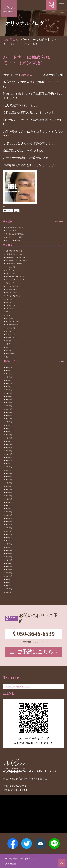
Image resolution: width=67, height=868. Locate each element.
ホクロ (8, 315)
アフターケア (10, 283)
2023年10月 (9, 432)
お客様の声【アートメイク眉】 (16, 257)
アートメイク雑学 (11, 289)
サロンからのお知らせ (13, 296)
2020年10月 (9, 547)
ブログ (8, 312)
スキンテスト (10, 302)
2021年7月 (9, 518)
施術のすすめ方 (11, 334)
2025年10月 (9, 377)
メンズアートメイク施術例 (15, 237)
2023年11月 (9, 428)
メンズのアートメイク (13, 322)
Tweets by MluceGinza (17, 686)
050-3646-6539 (36, 634)
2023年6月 (9, 444)
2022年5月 (9, 486)
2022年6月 (9, 483)
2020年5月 (9, 563)
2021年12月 (9, 502)
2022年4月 (9, 489)
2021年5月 (9, 525)
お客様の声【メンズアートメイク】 (17, 261)
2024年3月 (9, 416)
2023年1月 (9, 461)
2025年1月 (9, 383)
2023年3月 (9, 454)
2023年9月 (9, 435)
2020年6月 (9, 560)
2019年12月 (9, 579)
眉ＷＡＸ (27, 75)
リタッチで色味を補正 (13, 240)
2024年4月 (9, 412)
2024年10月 (9, 393)
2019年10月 (9, 586)
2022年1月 (9, 499)
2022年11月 (9, 467)
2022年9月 (9, 473)
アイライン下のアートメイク (15, 280)
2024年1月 (9, 422)
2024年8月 (9, 400)
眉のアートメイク (11, 347)
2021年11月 (9, 505)
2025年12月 (9, 371)
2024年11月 (9, 390)
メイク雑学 (9, 318)
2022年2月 (9, 496)
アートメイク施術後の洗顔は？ (16, 234)
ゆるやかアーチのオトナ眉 (15, 228)
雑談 (7, 357)
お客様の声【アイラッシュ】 (15, 254)
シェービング (10, 299)
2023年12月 (9, 425)
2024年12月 (9, 387)
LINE (55, 843)
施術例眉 (8, 341)
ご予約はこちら (35, 652)
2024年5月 (9, 409)
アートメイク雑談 (11, 293)
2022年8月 (9, 477)
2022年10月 (9, 470)
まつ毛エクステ (11, 267)
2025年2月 (9, 380)
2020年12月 (9, 541)
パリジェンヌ (10, 309)
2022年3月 (9, 493)
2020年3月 (9, 570)
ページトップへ (62, 863)
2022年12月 (9, 464)
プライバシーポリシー (14, 859)
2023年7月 (9, 441)
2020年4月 (9, 567)
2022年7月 (9, 480)
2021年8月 (9, 515)
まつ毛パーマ (10, 270)
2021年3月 (9, 531)
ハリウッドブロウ (11, 306)
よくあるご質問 (11, 273)
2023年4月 (9, 451)
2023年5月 (9, 448)
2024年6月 (9, 406)
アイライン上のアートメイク (15, 277)
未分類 (8, 344)
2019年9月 (9, 589)
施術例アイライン (11, 338)
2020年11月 (9, 544)
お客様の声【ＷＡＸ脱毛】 (14, 264)
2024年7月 (9, 403)
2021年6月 (9, 522)
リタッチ (8, 331)
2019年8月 (9, 592)
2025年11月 (9, 374)
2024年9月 (9, 396)
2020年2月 (9, 573)
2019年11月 (9, 583)
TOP (6, 40)
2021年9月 (9, 512)
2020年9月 (9, 550)
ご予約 (51, 7)
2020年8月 (9, 554)
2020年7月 (9, 557)
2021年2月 (9, 534)
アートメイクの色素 (12, 286)
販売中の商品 (10, 354)
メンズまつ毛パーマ (12, 325)
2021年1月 (9, 538)
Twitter (26, 843)
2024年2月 (9, 419)
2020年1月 (9, 576)
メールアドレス (41, 843)
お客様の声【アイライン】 (14, 251)
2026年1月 (9, 367)
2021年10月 (9, 509)
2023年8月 (9, 438)
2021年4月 (9, 528)
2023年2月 (9, 457)
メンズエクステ (11, 328)
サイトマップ (33, 859)
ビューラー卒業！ (12, 231)
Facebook (12, 843)
